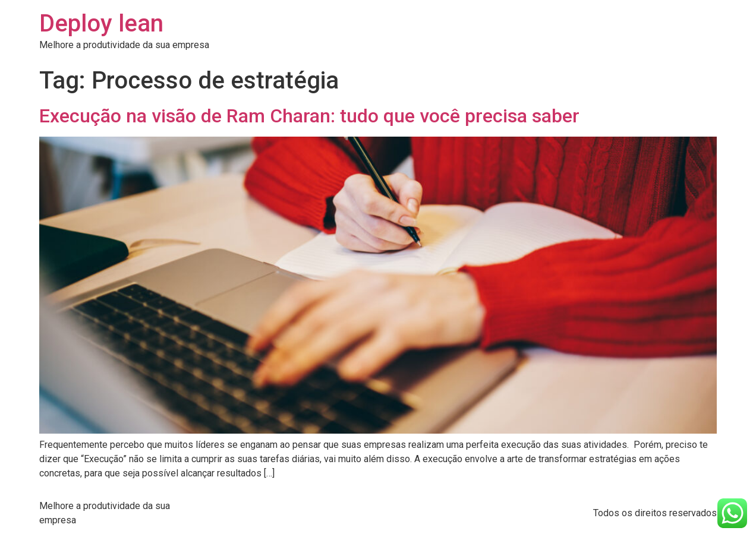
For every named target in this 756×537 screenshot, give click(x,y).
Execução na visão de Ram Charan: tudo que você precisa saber (309, 116)
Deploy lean (101, 23)
